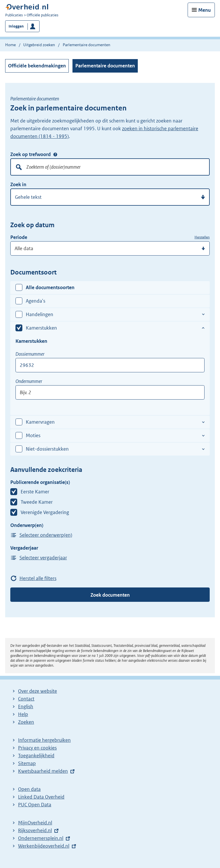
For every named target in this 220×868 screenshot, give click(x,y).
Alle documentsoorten (50, 287)
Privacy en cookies (37, 748)
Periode (19, 237)
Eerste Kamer (35, 492)
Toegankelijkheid (36, 756)
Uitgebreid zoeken (39, 45)
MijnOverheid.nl (35, 823)
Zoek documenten (110, 595)
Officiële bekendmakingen (37, 66)
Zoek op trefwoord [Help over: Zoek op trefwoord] (55, 155)
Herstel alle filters (38, 578)
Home (10, 45)
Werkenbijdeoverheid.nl (44, 846)
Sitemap (27, 763)
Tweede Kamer (37, 502)
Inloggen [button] (16, 26)
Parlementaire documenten (105, 66)
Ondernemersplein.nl (41, 838)
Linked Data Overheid (41, 797)
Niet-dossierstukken (47, 449)
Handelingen (40, 314)
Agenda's (36, 301)
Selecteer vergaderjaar (43, 558)
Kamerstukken (41, 328)
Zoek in (18, 184)
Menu (205, 10)
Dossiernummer (30, 354)
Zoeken (26, 722)
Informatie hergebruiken (44, 740)
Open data (29, 789)
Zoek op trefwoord (31, 154)
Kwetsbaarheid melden (43, 771)
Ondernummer (29, 381)
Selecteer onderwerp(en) (46, 535)
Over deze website (38, 691)
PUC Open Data (35, 805)
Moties (33, 435)
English (26, 707)
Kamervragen (40, 422)
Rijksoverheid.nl (35, 830)
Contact (26, 699)
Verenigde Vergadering (45, 512)
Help (23, 714)
